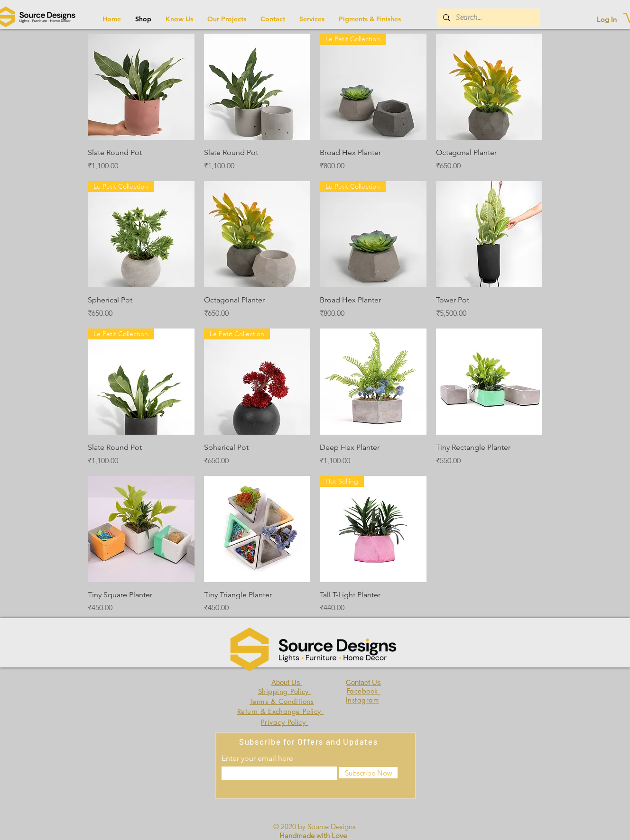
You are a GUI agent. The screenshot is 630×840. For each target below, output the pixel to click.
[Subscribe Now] (368, 773)
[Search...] (488, 18)
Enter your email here (257, 758)
